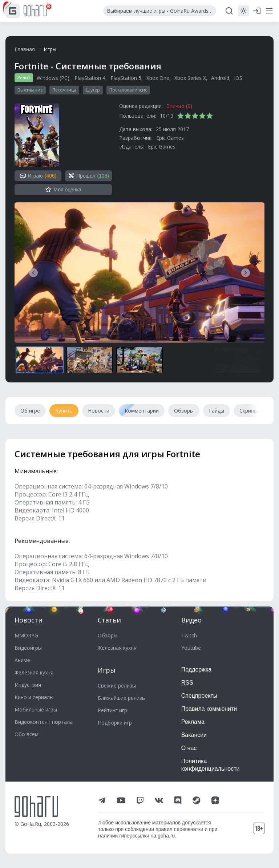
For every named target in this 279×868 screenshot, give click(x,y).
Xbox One (158, 78)
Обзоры (108, 635)
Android (220, 78)
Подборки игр (115, 723)
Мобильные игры (36, 709)
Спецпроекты (199, 696)
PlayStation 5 (126, 78)
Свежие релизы (117, 686)
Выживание (30, 90)
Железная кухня (34, 672)
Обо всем (27, 734)
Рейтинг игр (112, 710)
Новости (29, 620)
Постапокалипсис (128, 90)
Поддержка (196, 670)
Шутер (93, 90)
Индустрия (28, 685)
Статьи (109, 620)
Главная (25, 49)
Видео (191, 620)
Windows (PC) (53, 78)
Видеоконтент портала (44, 722)
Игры (50, 49)
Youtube (191, 648)
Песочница (64, 90)
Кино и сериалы (34, 697)
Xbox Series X (190, 78)
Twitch (189, 635)
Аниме (22, 660)
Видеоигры (28, 648)
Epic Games (170, 138)
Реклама (193, 722)
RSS (187, 683)
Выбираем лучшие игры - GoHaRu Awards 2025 (161, 11)
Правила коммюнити (209, 709)
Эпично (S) (179, 106)
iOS (238, 78)
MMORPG (26, 635)
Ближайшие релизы (122, 698)
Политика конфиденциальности (211, 765)
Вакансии (194, 735)
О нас (189, 748)
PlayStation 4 (90, 78)
